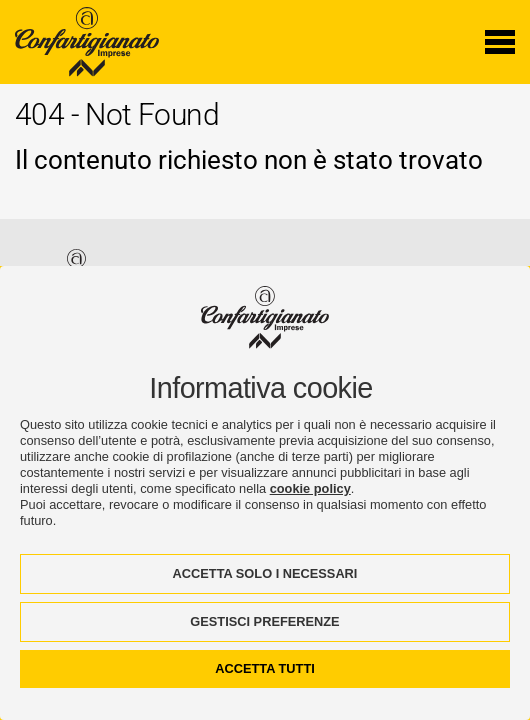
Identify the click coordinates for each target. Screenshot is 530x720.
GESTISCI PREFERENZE (264, 621)
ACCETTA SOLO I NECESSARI (265, 573)
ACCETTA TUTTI (265, 668)
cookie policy (310, 488)
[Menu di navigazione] (500, 42)
